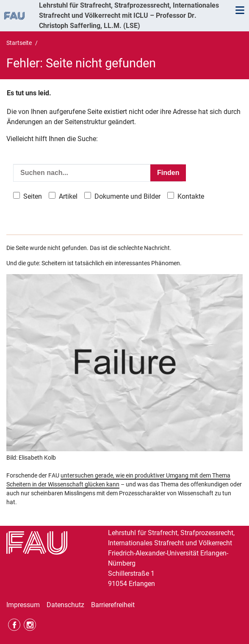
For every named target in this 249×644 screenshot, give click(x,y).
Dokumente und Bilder (127, 196)
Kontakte (191, 196)
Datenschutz (65, 605)
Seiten (33, 196)
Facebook (14, 625)
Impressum (23, 605)
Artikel (68, 196)
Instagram (30, 625)
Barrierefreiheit (113, 605)
